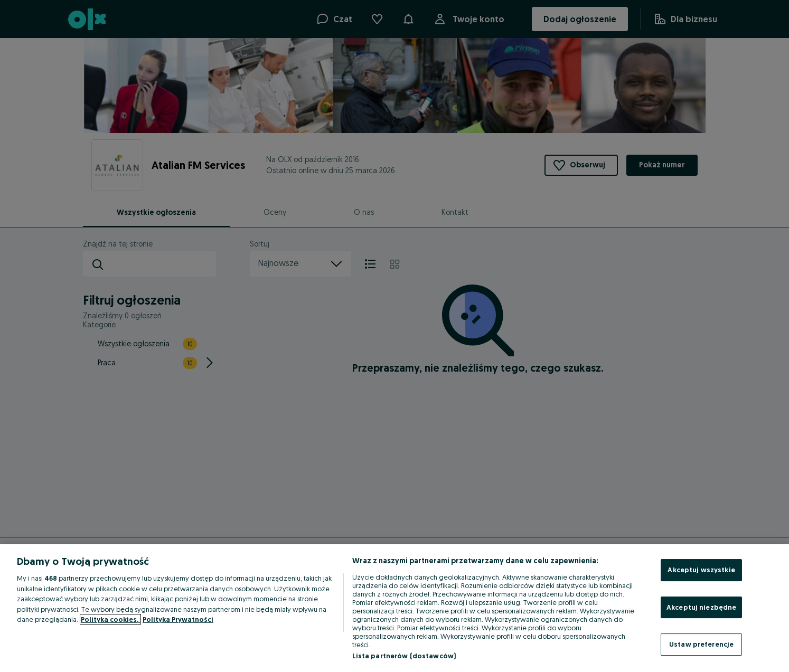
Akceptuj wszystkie (701, 570)
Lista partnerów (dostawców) (404, 656)
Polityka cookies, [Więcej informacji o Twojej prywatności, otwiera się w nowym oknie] (110, 619)
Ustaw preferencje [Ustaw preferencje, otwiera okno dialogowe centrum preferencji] (701, 644)
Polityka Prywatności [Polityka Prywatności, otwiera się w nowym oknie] (178, 619)
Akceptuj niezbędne (701, 607)
